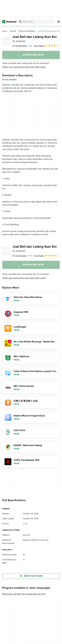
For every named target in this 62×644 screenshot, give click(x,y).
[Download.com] (9, 22)
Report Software (31, 576)
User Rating (46, 46)
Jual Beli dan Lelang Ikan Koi (35, 39)
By (20, 46)
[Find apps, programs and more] (36, 22)
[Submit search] (20, 22)
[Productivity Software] (27, 31)
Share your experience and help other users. (24, 67)
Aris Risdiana (11, 79)
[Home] (5, 31)
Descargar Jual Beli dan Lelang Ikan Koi (22, 594)
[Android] (13, 31)
